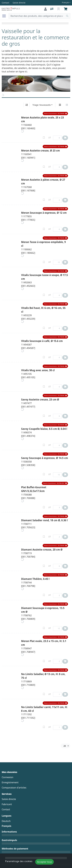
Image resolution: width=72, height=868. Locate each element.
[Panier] (66, 9)
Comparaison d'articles (14, 788)
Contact (6, 809)
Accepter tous (44, 862)
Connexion (7, 777)
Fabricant (7, 804)
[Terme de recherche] (37, 16)
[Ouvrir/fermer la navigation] (5, 16)
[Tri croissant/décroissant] (27, 105)
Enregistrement (10, 782)
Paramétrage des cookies (19, 861)
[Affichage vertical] (60, 105)
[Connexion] (45, 9)
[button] (55, 114)
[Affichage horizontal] (67, 105)
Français (65, 3)
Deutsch (6, 821)
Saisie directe (9, 799)
